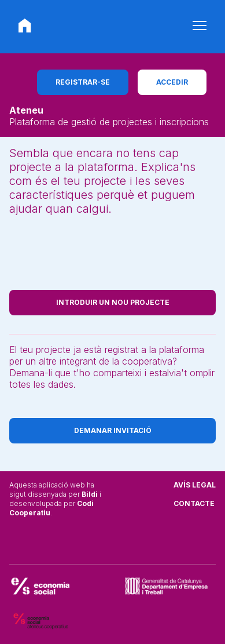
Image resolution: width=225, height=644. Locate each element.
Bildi (90, 494)
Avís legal (195, 485)
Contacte (194, 503)
